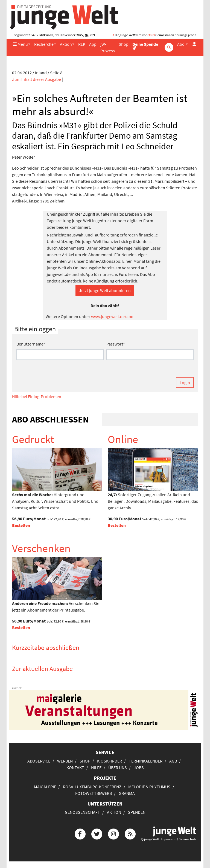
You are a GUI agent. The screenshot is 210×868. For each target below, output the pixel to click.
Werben (65, 761)
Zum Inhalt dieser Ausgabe (37, 79)
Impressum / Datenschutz (179, 839)
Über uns (118, 767)
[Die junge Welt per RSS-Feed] (130, 833)
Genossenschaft (82, 812)
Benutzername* (31, 344)
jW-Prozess (108, 47)
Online (123, 439)
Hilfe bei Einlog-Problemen (37, 396)
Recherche (44, 44)
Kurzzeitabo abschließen (46, 648)
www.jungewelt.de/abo (112, 316)
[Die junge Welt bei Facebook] (80, 833)
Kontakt (75, 767)
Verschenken (41, 548)
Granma (127, 793)
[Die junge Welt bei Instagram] (113, 833)
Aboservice (39, 761)
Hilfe (96, 767)
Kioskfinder (110, 761)
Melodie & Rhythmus (149, 787)
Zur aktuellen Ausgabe (42, 669)
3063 (151, 35)
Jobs (139, 767)
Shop (124, 44)
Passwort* (116, 344)
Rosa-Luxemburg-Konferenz (92, 787)
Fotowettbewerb (94, 793)
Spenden (137, 812)
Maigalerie (45, 787)
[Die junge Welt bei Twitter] (97, 833)
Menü (20, 44)
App (93, 44)
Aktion (66, 44)
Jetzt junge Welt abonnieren (105, 290)
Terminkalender (146, 761)
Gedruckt (33, 439)
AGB (173, 761)
